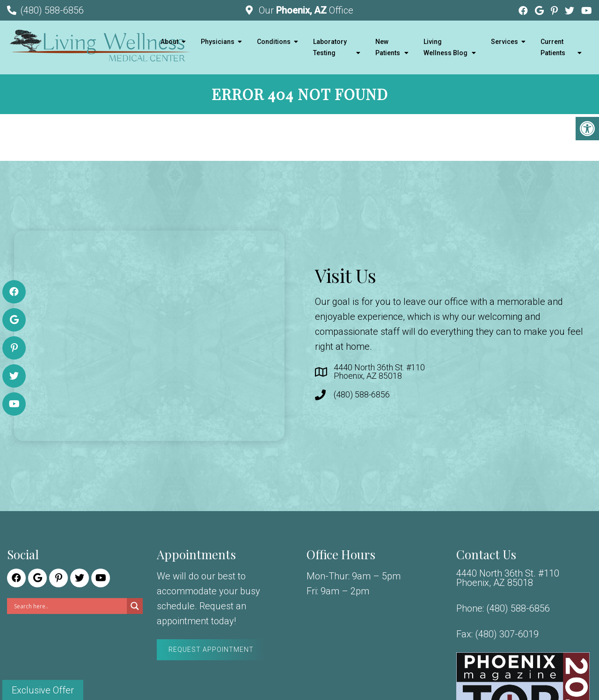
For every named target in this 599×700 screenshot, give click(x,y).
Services (504, 42)
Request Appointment (211, 649)
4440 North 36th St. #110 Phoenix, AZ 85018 (379, 372)
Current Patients (553, 47)
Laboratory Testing (330, 47)
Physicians (218, 42)
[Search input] (69, 606)
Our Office (305, 10)
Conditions (274, 42)
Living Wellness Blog (446, 47)
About (169, 42)
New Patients (388, 47)
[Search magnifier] (135, 606)
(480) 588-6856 (52, 10)
